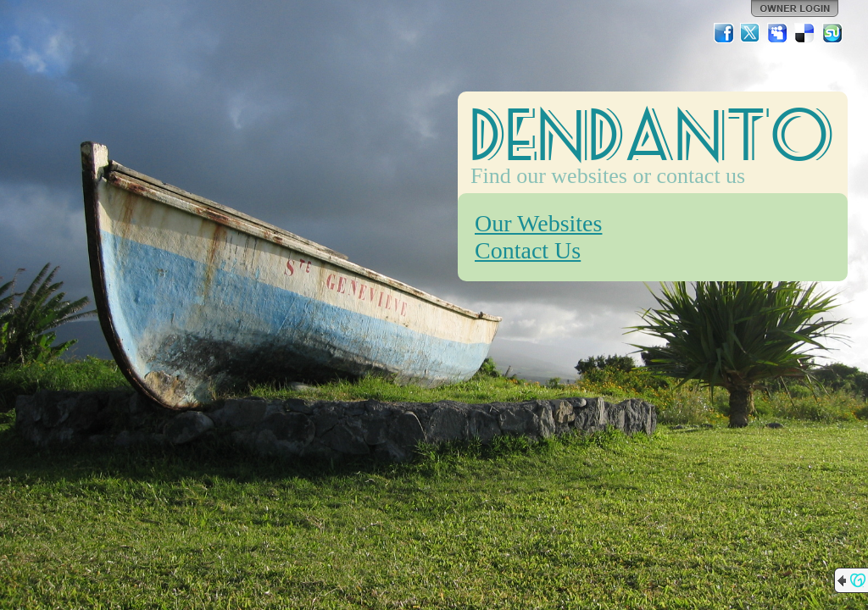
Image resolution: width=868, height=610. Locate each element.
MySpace (778, 33)
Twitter (751, 33)
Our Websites (538, 223)
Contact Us (528, 250)
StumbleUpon (832, 33)
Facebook (724, 33)
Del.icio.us (805, 33)
